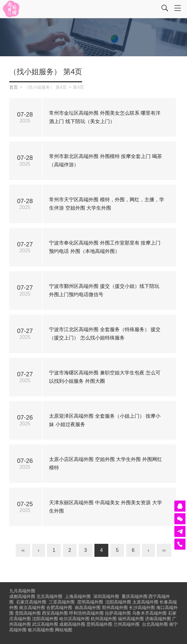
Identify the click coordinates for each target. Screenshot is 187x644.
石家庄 (31, 602)
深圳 (106, 596)
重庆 (135, 596)
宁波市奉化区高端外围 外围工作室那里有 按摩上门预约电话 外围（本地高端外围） (105, 247)
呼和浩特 (86, 613)
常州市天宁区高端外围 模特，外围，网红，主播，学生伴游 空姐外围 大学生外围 (106, 204)
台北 (155, 624)
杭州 (104, 619)
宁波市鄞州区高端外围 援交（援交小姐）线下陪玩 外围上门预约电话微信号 (104, 290)
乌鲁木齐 (149, 613)
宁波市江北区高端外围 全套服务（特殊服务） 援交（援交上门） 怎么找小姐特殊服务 (105, 334)
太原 (145, 602)
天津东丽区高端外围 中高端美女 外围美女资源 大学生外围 (105, 507)
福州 (131, 619)
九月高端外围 (22, 591)
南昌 (88, 608)
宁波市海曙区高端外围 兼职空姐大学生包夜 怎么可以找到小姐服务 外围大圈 (105, 377)
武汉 (45, 624)
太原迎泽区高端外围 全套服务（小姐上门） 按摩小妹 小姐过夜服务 (105, 420)
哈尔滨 (74, 619)
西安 (55, 613)
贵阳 (28, 613)
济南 (158, 619)
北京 (49, 596)
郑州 (115, 608)
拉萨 (118, 613)
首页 (14, 87)
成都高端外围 (22, 596)
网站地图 (64, 630)
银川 (41, 630)
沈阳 (118, 602)
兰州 (127, 624)
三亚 (62, 602)
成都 (72, 624)
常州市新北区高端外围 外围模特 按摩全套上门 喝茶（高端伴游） (105, 160)
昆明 (90, 602)
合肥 (59, 608)
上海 (78, 596)
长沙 (142, 608)
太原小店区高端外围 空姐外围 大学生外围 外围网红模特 (105, 463)
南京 (32, 608)
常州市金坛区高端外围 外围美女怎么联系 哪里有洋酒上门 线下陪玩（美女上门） (105, 117)
